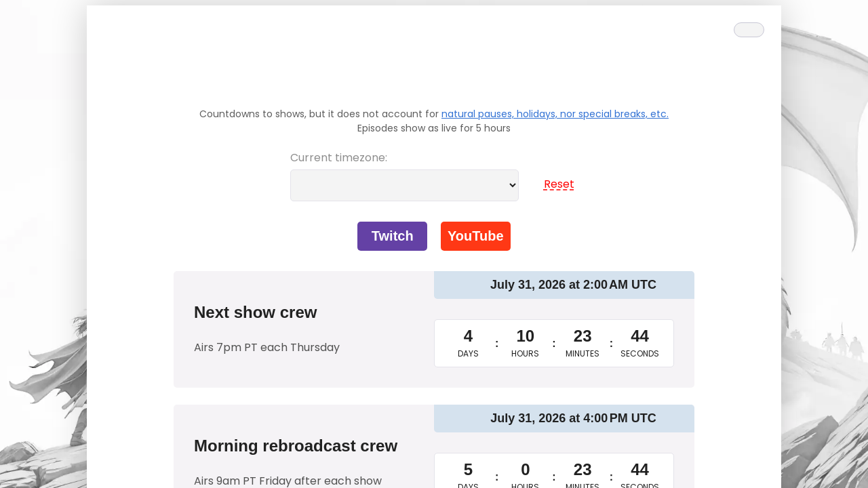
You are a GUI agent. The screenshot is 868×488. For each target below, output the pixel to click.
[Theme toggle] (749, 30)
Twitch (393, 236)
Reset (554, 184)
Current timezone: (339, 158)
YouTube (476, 236)
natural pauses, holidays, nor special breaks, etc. (555, 114)
